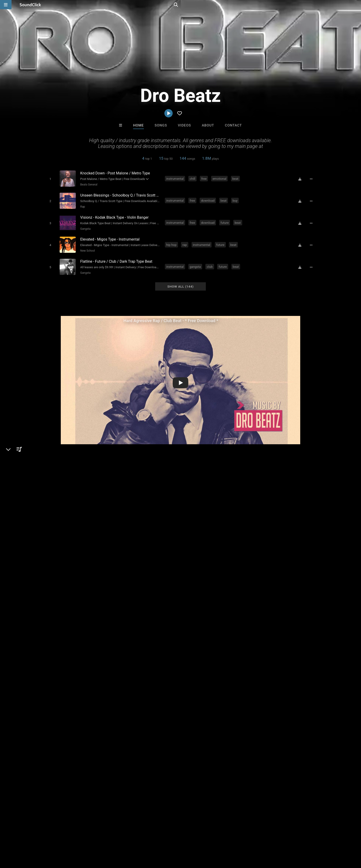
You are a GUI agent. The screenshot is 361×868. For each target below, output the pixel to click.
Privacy (118, 841)
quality (234, 573)
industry (292, 573)
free (205, 178)
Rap (82, 205)
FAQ (27, 841)
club (211, 262)
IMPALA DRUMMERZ (200, 740)
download (209, 199)
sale (221, 573)
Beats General (88, 184)
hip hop (172, 241)
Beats (55, 486)
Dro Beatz (52, 470)
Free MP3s (137, 765)
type (305, 573)
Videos (184, 125)
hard (129, 573)
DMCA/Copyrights (93, 841)
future (225, 220)
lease (256, 573)
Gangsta (84, 226)
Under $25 (224, 765)
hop (64, 573)
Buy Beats (166, 765)
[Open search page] (356, 5)
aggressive (273, 573)
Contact (233, 125)
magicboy (161, 740)
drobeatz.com (60, 504)
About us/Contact (49, 841)
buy (236, 199)
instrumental (176, 178)
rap (185, 241)
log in (275, 537)
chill (193, 178)
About (208, 125)
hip (55, 573)
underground (147, 573)
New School (87, 247)
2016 (47, 581)
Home (138, 125)
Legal (132, 841)
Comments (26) (256, 470)
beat (236, 178)
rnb (198, 573)
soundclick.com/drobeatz (69, 497)
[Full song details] (313, 179)
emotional (220, 178)
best (118, 573)
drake (209, 573)
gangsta (196, 262)
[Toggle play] (49, 179)
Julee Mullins (237, 740)
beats (86, 573)
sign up (259, 537)
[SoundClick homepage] (30, 5)
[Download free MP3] (302, 179)
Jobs (71, 841)
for (245, 573)
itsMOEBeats (124, 740)
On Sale (195, 765)
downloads (169, 573)
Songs (161, 125)
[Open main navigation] (6, 5)
